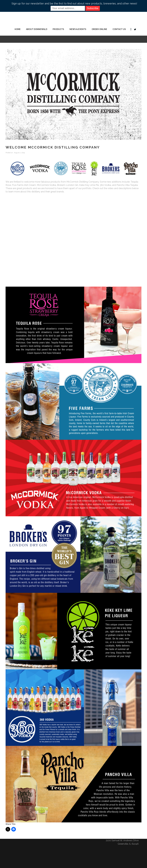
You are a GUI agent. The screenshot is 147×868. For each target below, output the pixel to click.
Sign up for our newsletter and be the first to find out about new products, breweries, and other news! (74, 3)
